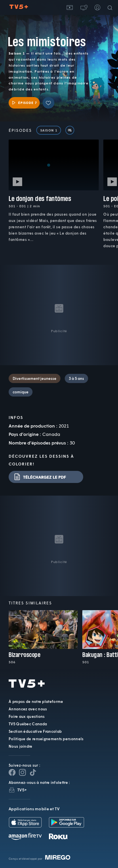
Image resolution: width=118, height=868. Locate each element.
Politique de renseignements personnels (46, 739)
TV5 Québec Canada (28, 724)
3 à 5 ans (76, 378)
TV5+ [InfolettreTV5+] (22, 790)
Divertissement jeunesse (35, 378)
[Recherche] (111, 7)
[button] (83, 7)
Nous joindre (21, 746)
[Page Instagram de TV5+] (22, 772)
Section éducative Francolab (35, 731)
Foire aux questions (27, 716)
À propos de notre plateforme (36, 701)
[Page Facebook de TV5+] (12, 772)
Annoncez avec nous (28, 709)
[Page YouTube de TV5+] (33, 772)
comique (21, 392)
